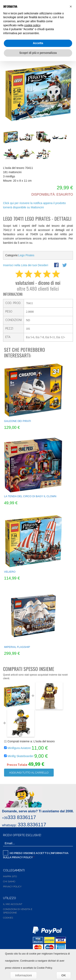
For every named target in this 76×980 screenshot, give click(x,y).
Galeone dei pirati (18, 421)
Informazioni (24, 975)
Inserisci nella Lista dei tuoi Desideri (26, 265)
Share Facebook (57, 265)
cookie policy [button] (32, 25)
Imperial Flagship (17, 647)
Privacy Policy (22, 857)
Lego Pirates (26, 255)
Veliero (10, 572)
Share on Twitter (65, 265)
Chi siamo (9, 881)
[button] (71, 6)
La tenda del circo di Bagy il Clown (30, 496)
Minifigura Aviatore (19, 748)
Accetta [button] (38, 43)
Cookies (8, 918)
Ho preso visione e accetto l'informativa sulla (36, 855)
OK (64, 975)
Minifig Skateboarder (21, 756)
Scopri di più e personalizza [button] (38, 53)
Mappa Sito (10, 876)
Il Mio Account (13, 904)
